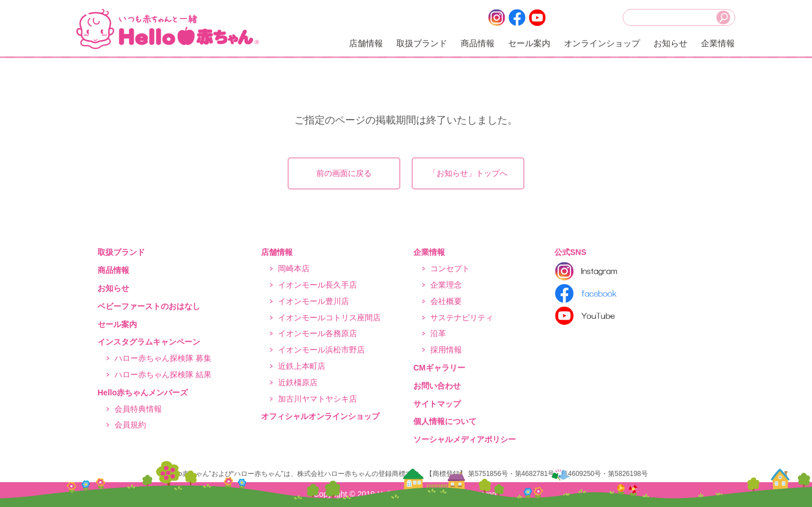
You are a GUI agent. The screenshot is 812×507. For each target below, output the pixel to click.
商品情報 (478, 43)
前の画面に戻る (344, 173)
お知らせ (670, 43)
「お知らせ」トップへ (468, 173)
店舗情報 (366, 43)
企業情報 (718, 43)
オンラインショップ (602, 43)
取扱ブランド (422, 43)
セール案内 (529, 43)
